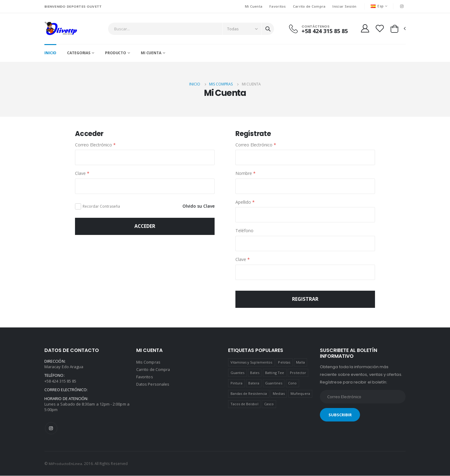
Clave (82, 174)
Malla (300, 363)
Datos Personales (153, 385)
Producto (116, 53)
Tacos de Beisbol (244, 404)
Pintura (236, 384)
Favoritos (277, 6)
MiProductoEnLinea (66, 464)
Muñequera (300, 394)
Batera (254, 384)
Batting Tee (275, 373)
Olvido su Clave (199, 207)
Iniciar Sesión (344, 6)
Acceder (145, 227)
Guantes (237, 373)
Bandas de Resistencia (249, 394)
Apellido (245, 202)
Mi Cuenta (253, 6)
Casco (269, 404)
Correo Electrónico (95, 145)
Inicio (50, 53)
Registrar (305, 300)
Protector (298, 373)
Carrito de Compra (309, 6)
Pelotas (284, 363)
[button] (398, 29)
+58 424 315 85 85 (324, 31)
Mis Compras (221, 85)
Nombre (246, 174)
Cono (292, 384)
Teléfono (244, 231)
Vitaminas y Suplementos (251, 363)
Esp (377, 6)
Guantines (274, 384)
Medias (279, 394)
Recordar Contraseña (101, 207)
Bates (255, 373)
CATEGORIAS (79, 53)
